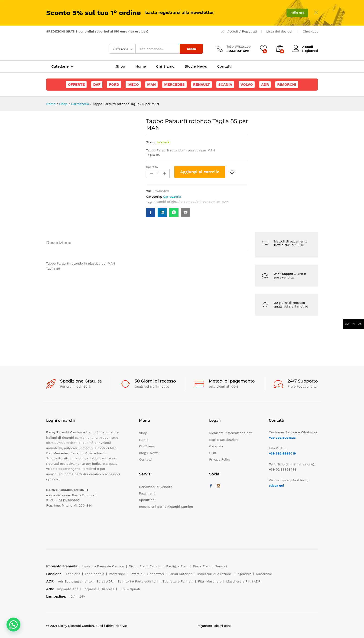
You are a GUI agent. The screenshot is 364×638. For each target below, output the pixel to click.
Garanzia (216, 446)
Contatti (224, 66)
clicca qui (276, 485)
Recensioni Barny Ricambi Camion (166, 507)
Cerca (191, 49)
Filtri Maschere (210, 581)
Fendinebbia (95, 574)
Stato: (151, 142)
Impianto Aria (68, 589)
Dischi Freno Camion (145, 566)
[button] (13, 625)
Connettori (156, 574)
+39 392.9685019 (282, 453)
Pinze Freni (202, 566)
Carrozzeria (172, 196)
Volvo (247, 84)
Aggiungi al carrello (200, 172)
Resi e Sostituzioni (224, 440)
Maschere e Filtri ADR (243, 581)
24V (82, 596)
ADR (265, 84)
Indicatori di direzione (215, 574)
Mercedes (174, 84)
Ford (114, 84)
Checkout (310, 31)
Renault (202, 84)
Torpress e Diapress (99, 589)
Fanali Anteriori (181, 574)
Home (141, 66)
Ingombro (244, 574)
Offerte (76, 84)
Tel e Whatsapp (239, 46)
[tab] (61, 245)
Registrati (250, 31)
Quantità (152, 167)
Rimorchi (287, 84)
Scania (225, 84)
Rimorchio (264, 574)
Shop (120, 66)
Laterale (136, 574)
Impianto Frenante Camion (103, 566)
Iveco (133, 84)
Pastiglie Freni (177, 566)
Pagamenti (147, 493)
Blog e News (196, 66)
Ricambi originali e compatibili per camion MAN (191, 202)
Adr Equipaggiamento (75, 581)
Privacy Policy (220, 459)
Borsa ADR (105, 581)
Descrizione (59, 243)
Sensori (221, 566)
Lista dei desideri (280, 31)
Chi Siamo (165, 66)
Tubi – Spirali (129, 589)
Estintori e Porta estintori (138, 581)
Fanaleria (73, 574)
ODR (213, 453)
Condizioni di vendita (156, 487)
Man (151, 84)
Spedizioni (147, 500)
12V (72, 596)
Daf (97, 84)
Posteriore (117, 574)
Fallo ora (297, 13)
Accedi (232, 31)
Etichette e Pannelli (178, 581)
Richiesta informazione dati (231, 433)
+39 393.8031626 (282, 438)
